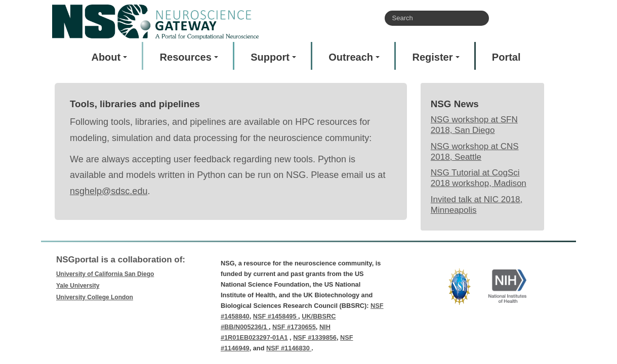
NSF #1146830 (289, 348)
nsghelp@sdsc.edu (109, 191)
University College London (95, 297)
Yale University (78, 286)
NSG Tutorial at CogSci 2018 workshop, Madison (479, 178)
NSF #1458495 (276, 316)
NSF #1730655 (294, 327)
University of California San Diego (105, 274)
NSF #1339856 (315, 337)
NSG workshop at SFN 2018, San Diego (474, 125)
